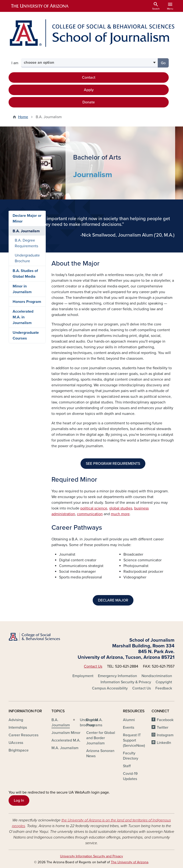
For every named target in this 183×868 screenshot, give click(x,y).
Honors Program (27, 369)
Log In (19, 800)
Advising (16, 720)
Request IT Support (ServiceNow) (134, 740)
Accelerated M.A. (66, 740)
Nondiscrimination (157, 676)
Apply (89, 90)
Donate (89, 102)
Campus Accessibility (110, 688)
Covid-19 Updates (130, 776)
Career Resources (23, 735)
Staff (127, 766)
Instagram (165, 735)
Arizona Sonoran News (100, 753)
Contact (89, 78)
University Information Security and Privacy (91, 856)
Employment (83, 676)
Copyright (164, 682)
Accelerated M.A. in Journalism (23, 384)
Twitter (163, 727)
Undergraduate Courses (26, 402)
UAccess (16, 743)
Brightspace (19, 750)
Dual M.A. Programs (94, 723)
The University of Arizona (130, 862)
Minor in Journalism (22, 356)
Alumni (129, 720)
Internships (18, 727)
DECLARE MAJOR (113, 600)
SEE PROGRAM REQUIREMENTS (113, 464)
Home (23, 117)
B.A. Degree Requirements (26, 310)
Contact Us (93, 666)
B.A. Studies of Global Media (25, 341)
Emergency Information (117, 676)
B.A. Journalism (26, 298)
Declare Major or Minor (27, 286)
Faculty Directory (131, 756)
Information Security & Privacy (126, 682)
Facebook (165, 720)
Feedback (164, 688)
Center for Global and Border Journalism (101, 738)
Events (129, 727)
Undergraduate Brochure (27, 325)
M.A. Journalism (65, 748)
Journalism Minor (66, 733)
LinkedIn (164, 743)
